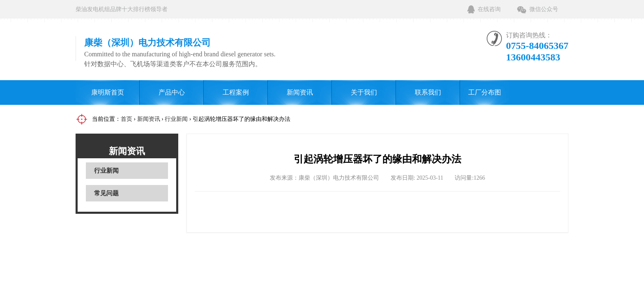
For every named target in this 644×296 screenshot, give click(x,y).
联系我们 (428, 92)
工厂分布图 (485, 92)
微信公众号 (544, 9)
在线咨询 (489, 9)
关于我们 (364, 92)
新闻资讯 (300, 92)
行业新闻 (176, 119)
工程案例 (236, 92)
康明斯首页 (108, 92)
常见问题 (106, 193)
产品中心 (172, 92)
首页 (126, 119)
